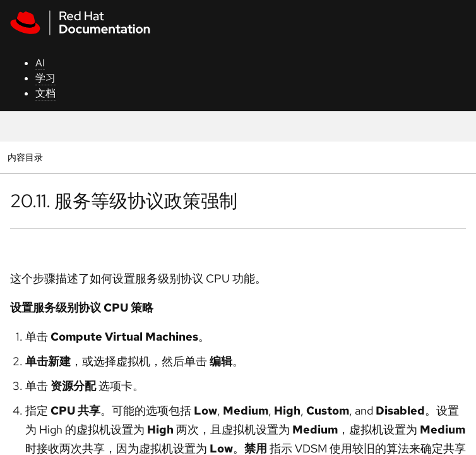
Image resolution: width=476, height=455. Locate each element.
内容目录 (25, 157)
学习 (45, 78)
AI (40, 63)
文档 (45, 93)
